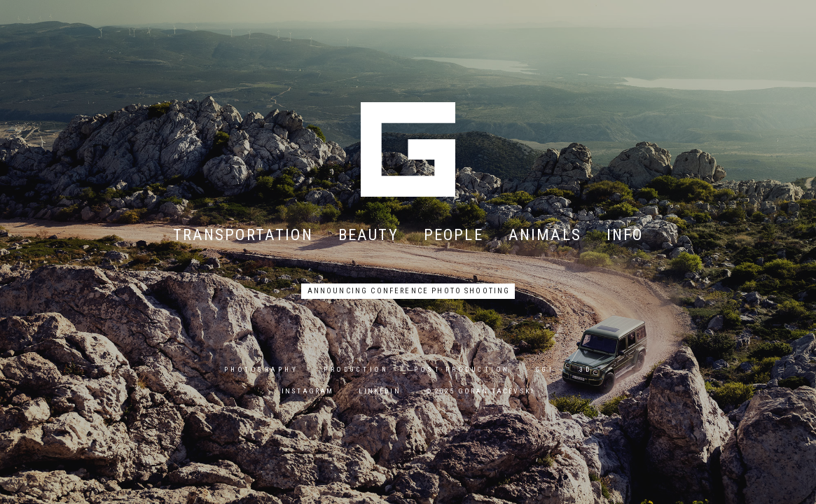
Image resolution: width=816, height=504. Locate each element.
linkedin (379, 391)
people (454, 234)
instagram (307, 391)
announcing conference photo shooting (409, 291)
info (625, 234)
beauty (368, 234)
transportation (243, 234)
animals (545, 234)
